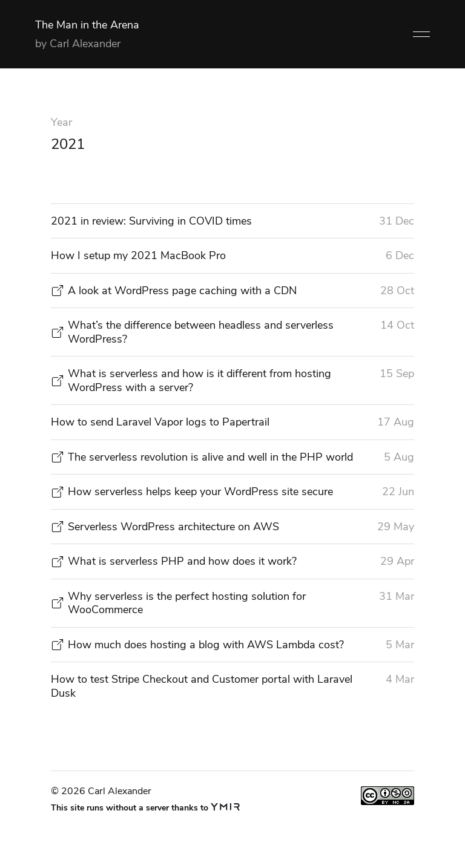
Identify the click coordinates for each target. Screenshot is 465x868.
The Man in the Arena (87, 25)
